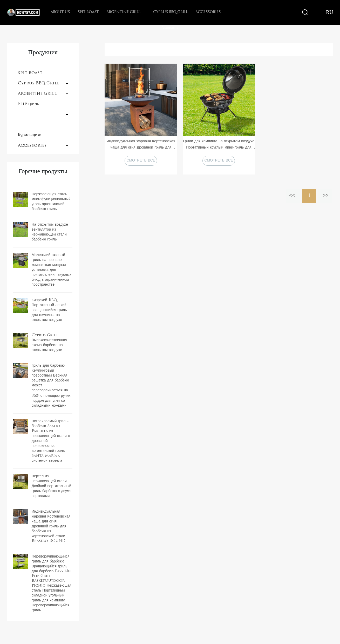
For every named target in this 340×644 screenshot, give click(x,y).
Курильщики (30, 135)
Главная (168, 28)
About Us (60, 12)
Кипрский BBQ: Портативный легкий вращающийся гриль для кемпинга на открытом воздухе (49, 310)
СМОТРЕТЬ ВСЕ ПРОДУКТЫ (141, 162)
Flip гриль (28, 104)
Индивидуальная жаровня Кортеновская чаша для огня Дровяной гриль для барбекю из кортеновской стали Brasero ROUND (51, 526)
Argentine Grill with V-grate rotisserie (126, 12)
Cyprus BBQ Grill (170, 12)
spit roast (88, 12)
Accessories (208, 12)
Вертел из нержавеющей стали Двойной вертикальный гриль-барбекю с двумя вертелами (52, 486)
